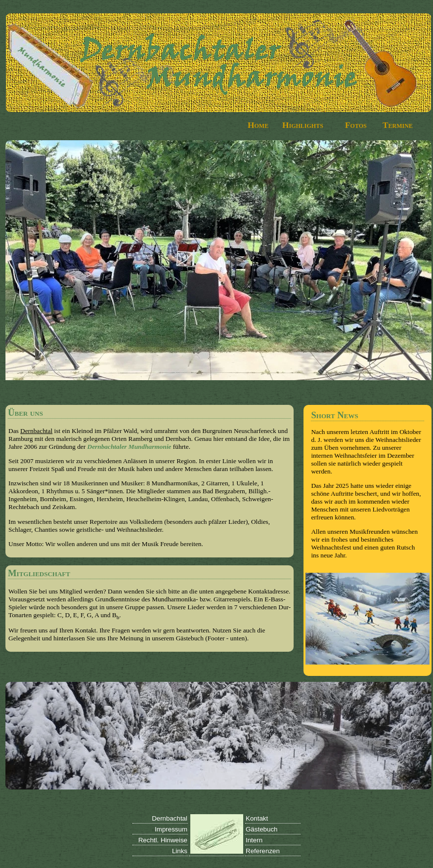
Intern (254, 840)
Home (258, 125)
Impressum (171, 829)
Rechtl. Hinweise (163, 840)
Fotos (356, 125)
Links (180, 851)
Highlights (303, 125)
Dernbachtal (36, 431)
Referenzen (263, 851)
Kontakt (257, 818)
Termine (398, 125)
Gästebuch (261, 829)
